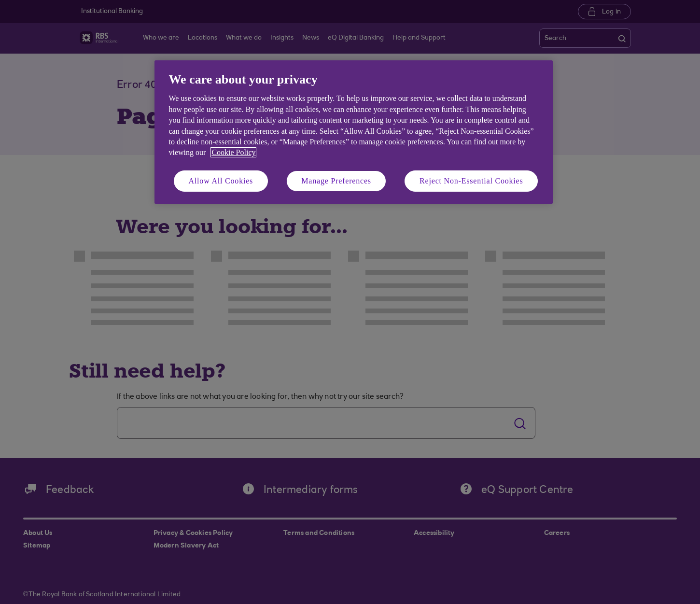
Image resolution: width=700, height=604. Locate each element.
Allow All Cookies (221, 181)
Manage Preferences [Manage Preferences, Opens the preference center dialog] (336, 181)
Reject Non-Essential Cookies (471, 181)
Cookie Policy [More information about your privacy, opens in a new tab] (233, 152)
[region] (354, 132)
